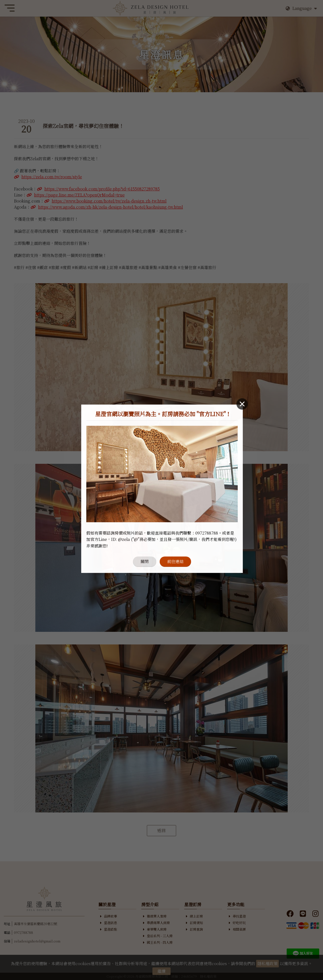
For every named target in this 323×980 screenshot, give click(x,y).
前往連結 (175, 540)
